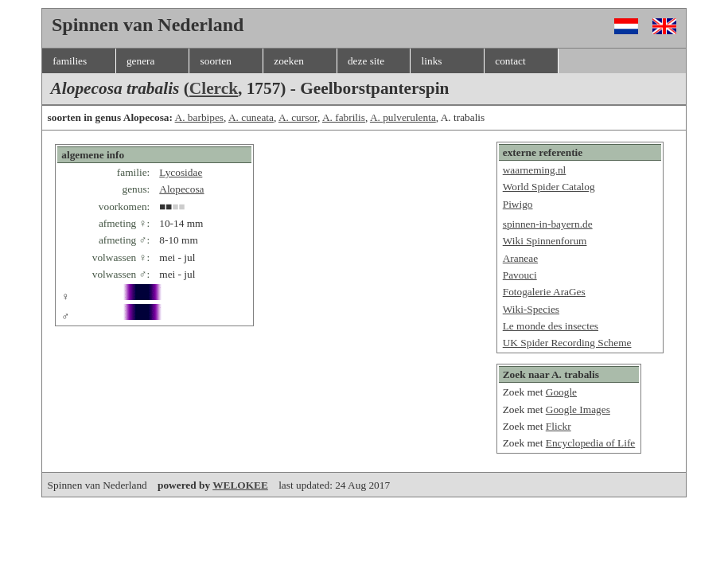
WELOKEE (240, 485)
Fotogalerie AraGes (544, 292)
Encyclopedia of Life (591, 443)
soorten (216, 61)
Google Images (578, 409)
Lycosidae (181, 172)
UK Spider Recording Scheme (567, 343)
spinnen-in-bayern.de (548, 224)
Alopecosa (181, 189)
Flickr (559, 426)
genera (141, 61)
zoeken (289, 61)
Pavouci (520, 275)
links (432, 61)
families (70, 61)
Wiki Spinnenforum (545, 241)
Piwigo (518, 204)
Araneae (520, 258)
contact (510, 61)
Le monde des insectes (551, 326)
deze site (366, 61)
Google (561, 392)
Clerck (214, 88)
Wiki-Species (531, 309)
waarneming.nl (535, 170)
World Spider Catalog (549, 187)
